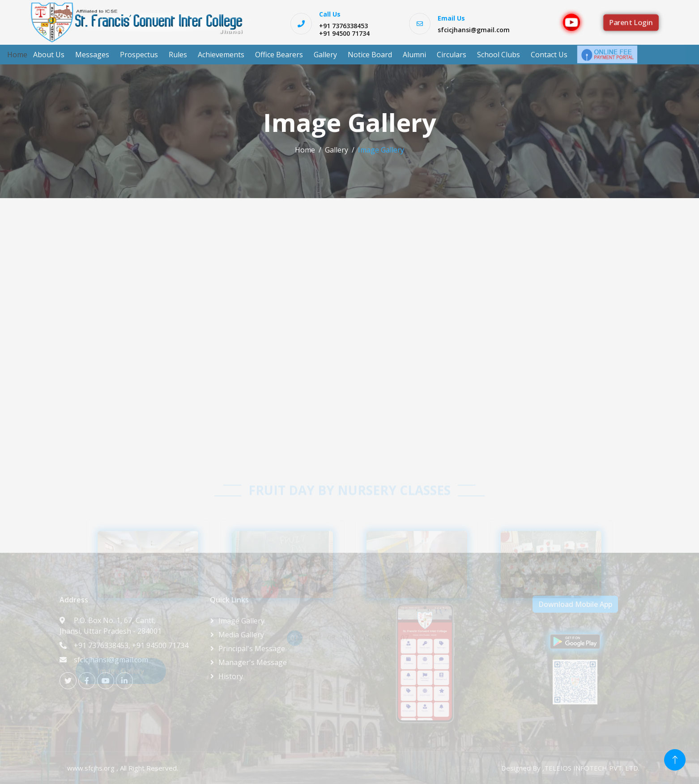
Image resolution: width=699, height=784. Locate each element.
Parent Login (631, 22)
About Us (49, 55)
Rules (178, 55)
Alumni (414, 55)
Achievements (221, 55)
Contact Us (549, 55)
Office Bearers (279, 55)
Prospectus (139, 55)
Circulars (452, 55)
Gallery (325, 55)
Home (17, 55)
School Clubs (499, 55)
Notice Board (370, 55)
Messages (92, 55)
